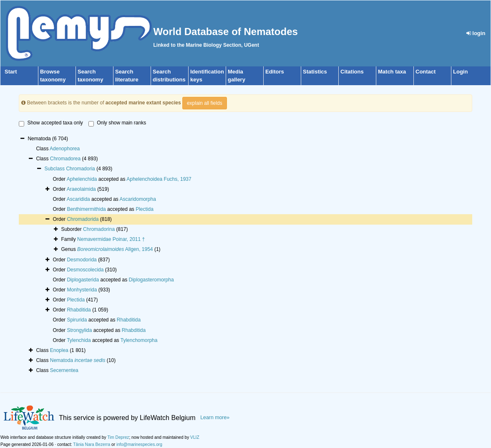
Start (11, 72)
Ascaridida (78, 199)
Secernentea (64, 370)
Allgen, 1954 (115, 249)
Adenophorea (65, 149)
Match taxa (392, 72)
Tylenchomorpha (139, 340)
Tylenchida (79, 340)
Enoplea (59, 350)
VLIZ (195, 437)
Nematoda (78, 360)
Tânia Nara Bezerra (92, 444)
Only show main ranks (117, 123)
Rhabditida (79, 310)
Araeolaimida (81, 189)
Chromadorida (83, 219)
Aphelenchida (82, 179)
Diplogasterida (83, 280)
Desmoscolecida (85, 270)
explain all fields (205, 103)
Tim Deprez (118, 437)
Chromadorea (65, 159)
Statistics (315, 72)
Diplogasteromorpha (151, 280)
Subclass (55, 169)
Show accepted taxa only (51, 123)
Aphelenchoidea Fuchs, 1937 (159, 179)
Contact (426, 72)
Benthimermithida (86, 209)
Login (460, 72)
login (476, 33)
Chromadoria (80, 169)
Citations (352, 72)
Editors (275, 72)
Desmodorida (82, 260)
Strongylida (79, 330)
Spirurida (77, 320)
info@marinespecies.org (139, 444)
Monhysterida (82, 290)
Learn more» (215, 418)
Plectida (145, 209)
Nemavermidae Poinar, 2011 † (111, 239)
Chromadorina (99, 229)
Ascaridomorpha (138, 199)
